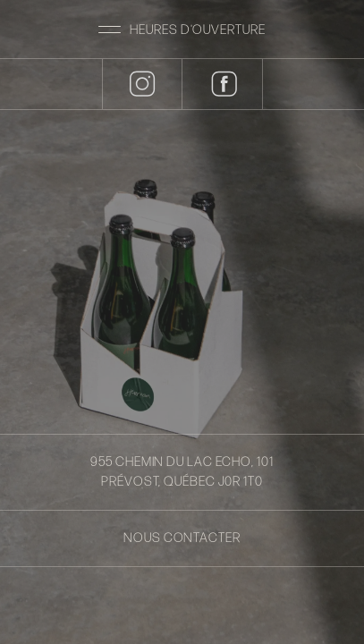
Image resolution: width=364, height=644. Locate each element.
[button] (182, 29)
